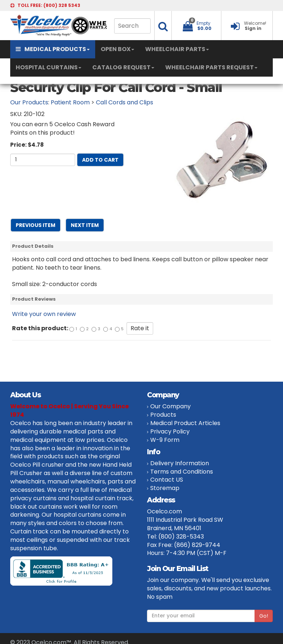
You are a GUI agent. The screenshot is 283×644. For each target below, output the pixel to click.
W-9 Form (165, 440)
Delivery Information (180, 463)
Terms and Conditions (182, 472)
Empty (203, 23)
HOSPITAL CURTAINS (49, 67)
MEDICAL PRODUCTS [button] (53, 49)
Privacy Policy (170, 431)
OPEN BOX (117, 49)
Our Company (170, 406)
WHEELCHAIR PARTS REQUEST (211, 67)
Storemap (165, 488)
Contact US (167, 480)
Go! (264, 616)
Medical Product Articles (185, 423)
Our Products (29, 102)
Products (163, 415)
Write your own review (44, 314)
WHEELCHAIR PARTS (177, 49)
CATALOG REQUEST (123, 67)
